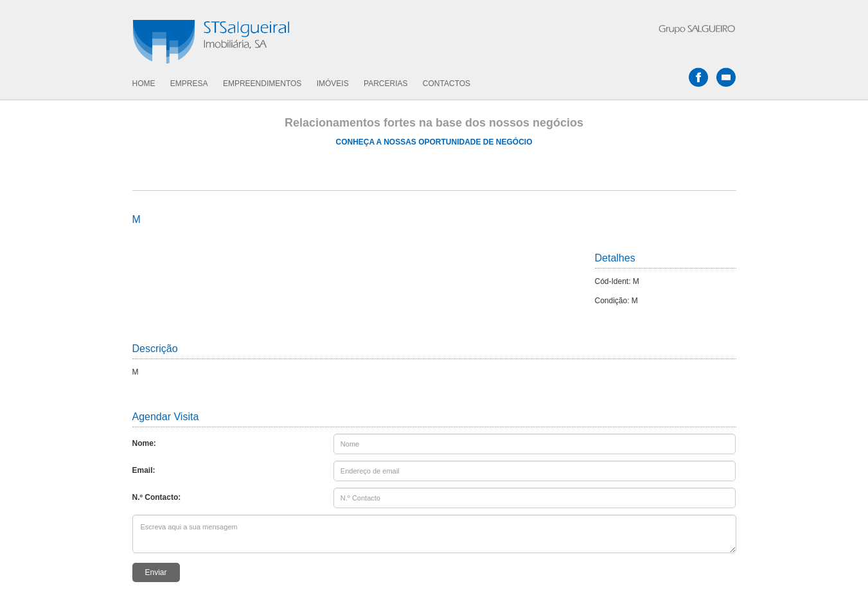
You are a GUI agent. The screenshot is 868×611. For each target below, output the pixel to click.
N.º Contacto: (157, 497)
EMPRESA (189, 84)
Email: (144, 470)
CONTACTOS (447, 84)
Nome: (144, 443)
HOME (144, 84)
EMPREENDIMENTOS (262, 84)
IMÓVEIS (333, 84)
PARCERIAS (385, 84)
